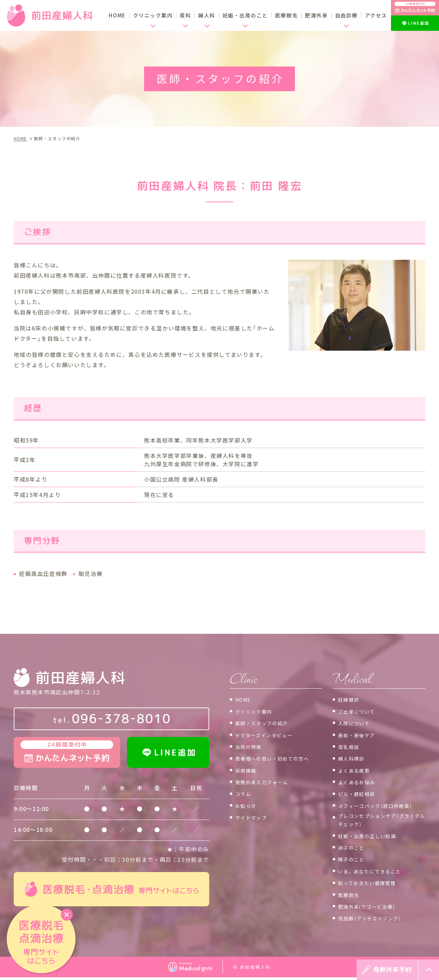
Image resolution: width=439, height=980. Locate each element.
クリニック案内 (256, 711)
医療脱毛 (286, 15)
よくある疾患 (356, 770)
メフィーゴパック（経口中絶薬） (381, 805)
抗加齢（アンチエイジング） (375, 921)
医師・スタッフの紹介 (265, 723)
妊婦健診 (350, 699)
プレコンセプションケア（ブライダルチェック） (379, 821)
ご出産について (359, 711)
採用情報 (247, 770)
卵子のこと (353, 850)
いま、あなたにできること (374, 873)
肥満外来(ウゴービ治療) (371, 909)
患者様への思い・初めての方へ (277, 758)
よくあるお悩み (359, 782)
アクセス (376, 15)
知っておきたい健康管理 (371, 885)
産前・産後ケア (359, 734)
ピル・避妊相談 (359, 793)
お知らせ (247, 805)
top (429, 970)
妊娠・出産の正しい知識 (371, 838)
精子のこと (353, 862)
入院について (356, 723)
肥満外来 (316, 15)
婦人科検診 (353, 758)
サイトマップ (253, 817)
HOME (117, 15)
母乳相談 (350, 746)
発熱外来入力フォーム (265, 782)
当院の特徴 (250, 746)
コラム (244, 793)
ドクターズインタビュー (268, 734)
